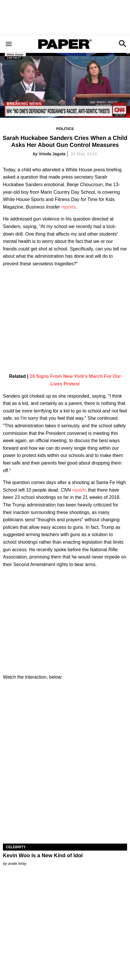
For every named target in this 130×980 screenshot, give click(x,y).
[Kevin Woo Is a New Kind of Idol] (65, 813)
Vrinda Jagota (52, 154)
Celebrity (16, 847)
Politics (65, 129)
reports (68, 207)
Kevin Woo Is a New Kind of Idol (43, 856)
